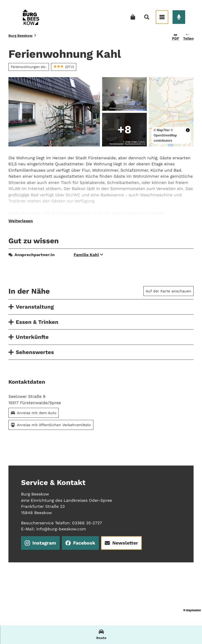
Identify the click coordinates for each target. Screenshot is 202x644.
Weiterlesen (21, 221)
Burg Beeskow (21, 36)
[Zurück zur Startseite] (31, 17)
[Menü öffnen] (162, 17)
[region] (171, 112)
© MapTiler (162, 130)
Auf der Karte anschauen (168, 291)
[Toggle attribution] (188, 130)
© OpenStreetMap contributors (165, 135)
